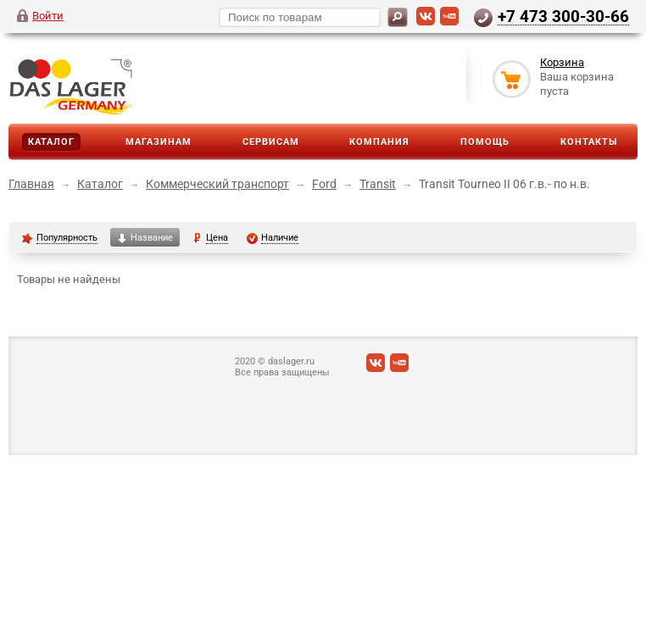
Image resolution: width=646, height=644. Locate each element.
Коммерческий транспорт (217, 184)
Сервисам (271, 142)
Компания (379, 142)
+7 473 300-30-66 (563, 16)
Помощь (485, 142)
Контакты (589, 142)
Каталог (51, 142)
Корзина (562, 62)
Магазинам (159, 142)
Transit (378, 184)
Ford (324, 184)
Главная (31, 184)
